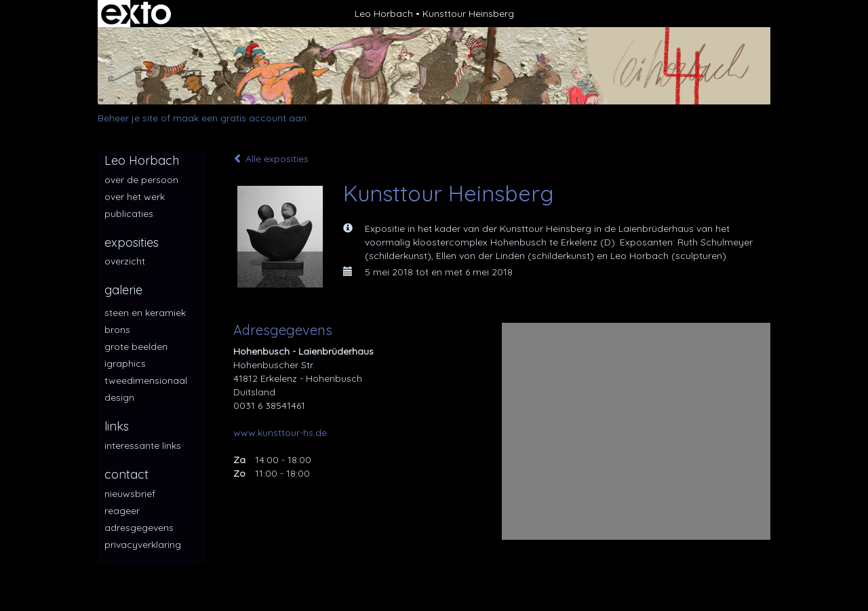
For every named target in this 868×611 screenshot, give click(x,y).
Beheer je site (128, 118)
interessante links (143, 446)
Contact (126, 474)
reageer (122, 511)
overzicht (125, 261)
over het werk (135, 197)
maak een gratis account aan (240, 118)
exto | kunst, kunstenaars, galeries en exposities (136, 14)
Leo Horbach (384, 14)
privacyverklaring (143, 545)
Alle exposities (271, 159)
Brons (117, 330)
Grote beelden (136, 347)
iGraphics (125, 363)
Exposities (132, 242)
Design (119, 397)
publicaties (129, 214)
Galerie (123, 290)
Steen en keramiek (145, 313)
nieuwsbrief (130, 494)
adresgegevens (139, 528)
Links (117, 426)
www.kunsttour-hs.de (280, 433)
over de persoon (141, 180)
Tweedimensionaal (146, 380)
